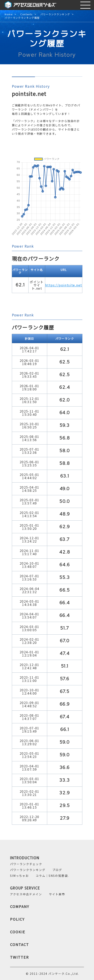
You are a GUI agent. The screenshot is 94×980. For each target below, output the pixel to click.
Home (9, 14)
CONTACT (19, 944)
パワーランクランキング (55, 14)
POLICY (17, 919)
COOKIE (18, 932)
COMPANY (20, 906)
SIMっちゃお (19, 876)
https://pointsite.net (64, 285)
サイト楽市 (57, 894)
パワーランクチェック (26, 864)
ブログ (57, 870)
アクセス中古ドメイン (26, 894)
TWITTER (19, 957)
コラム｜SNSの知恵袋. (52, 876)
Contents (26, 14)
